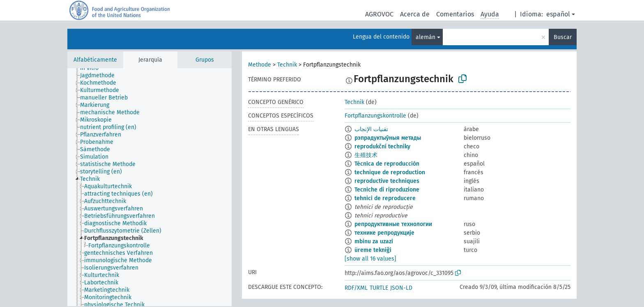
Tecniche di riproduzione (387, 190)
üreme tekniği (373, 250)
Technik (287, 65)
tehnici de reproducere (385, 198)
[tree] (149, 187)
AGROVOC (379, 14)
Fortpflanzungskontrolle (375, 116)
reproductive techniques (387, 181)
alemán (425, 37)
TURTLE (379, 288)
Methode (260, 65)
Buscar (563, 37)
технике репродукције (384, 233)
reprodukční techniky (382, 147)
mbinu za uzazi (374, 241)
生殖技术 (366, 155)
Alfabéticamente (95, 60)
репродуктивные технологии (393, 224)
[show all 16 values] (370, 259)
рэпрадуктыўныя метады (388, 138)
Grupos (205, 60)
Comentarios (455, 14)
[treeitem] (93, 68)
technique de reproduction (390, 172)
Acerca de (415, 14)
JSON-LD (401, 288)
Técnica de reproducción (387, 164)
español (558, 14)
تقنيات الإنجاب (371, 129)
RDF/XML (356, 288)
